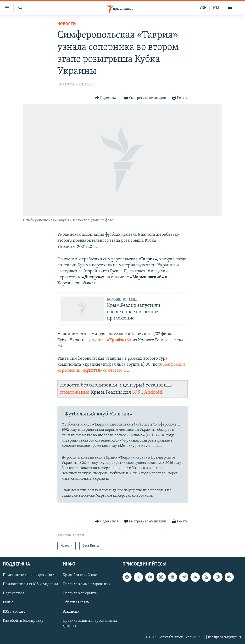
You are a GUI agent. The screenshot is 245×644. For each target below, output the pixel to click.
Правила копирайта (80, 594)
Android (153, 392)
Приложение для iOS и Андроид (31, 584)
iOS (136, 392)
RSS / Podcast (14, 612)
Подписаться (14, 594)
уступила (111, 340)
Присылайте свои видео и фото (29, 575)
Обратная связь (76, 603)
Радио (8, 603)
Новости (67, 24)
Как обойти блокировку (23, 621)
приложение (75, 392)
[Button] (107, 98)
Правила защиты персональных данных (90, 623)
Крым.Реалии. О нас (80, 575)
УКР (203, 8)
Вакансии (71, 612)
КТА (216, 8)
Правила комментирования (87, 584)
